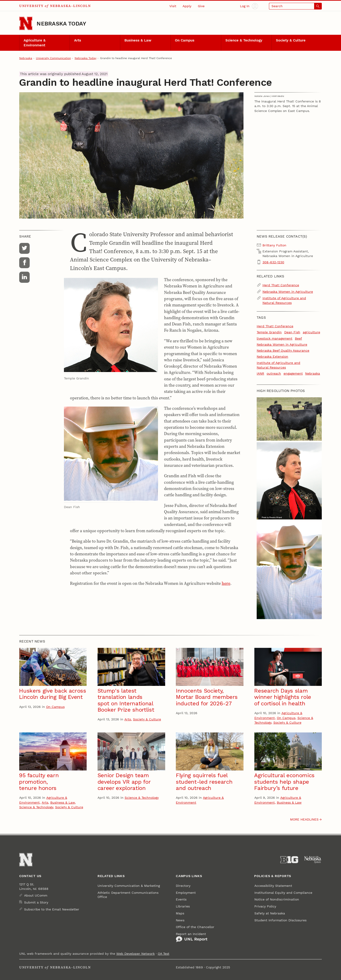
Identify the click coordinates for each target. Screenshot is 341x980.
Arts (78, 40)
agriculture (311, 332)
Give (201, 6)
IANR (260, 373)
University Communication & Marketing (129, 886)
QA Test (164, 954)
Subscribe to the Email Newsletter (52, 909)
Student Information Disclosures (280, 920)
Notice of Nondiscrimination (277, 899)
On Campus (185, 40)
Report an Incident (192, 937)
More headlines (304, 819)
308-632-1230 (273, 262)
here (226, 583)
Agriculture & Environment (35, 43)
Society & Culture (291, 40)
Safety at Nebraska (270, 913)
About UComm (36, 895)
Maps (180, 913)
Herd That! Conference (281, 285)
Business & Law (138, 40)
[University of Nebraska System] (313, 860)
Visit (173, 6)
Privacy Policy (265, 906)
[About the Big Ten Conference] (289, 860)
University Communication (53, 58)
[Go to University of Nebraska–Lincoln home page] (26, 23)
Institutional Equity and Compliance (283, 893)
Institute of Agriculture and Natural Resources (284, 300)
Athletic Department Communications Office (128, 895)
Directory (183, 886)
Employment (186, 893)
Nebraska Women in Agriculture (288, 292)
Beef (298, 338)
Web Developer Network (136, 954)
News (180, 920)
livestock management (275, 338)
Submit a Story (36, 902)
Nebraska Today (61, 24)
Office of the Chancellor (195, 927)
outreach (274, 373)
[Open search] (295, 6)
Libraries (183, 906)
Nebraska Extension (272, 356)
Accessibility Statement (273, 886)
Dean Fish (292, 332)
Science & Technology (244, 40)
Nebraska (26, 58)
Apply (187, 6)
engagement (293, 373)
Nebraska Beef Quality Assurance (283, 350)
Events (181, 899)
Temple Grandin (269, 332)
